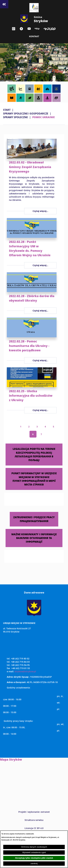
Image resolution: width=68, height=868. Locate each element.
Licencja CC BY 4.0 (34, 828)
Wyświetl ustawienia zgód (34, 852)
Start (7, 110)
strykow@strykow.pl (25, 671)
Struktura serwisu (34, 820)
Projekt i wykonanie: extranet (34, 812)
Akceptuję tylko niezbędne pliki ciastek (34, 858)
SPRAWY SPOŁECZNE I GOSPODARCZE (26, 114)
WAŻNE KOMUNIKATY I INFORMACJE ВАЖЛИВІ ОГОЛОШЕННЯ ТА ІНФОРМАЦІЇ (34, 538)
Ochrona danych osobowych (34, 847)
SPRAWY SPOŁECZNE (15, 117)
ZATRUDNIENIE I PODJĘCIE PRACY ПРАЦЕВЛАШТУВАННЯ (34, 519)
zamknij (34, 863)
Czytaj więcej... (40, 211)
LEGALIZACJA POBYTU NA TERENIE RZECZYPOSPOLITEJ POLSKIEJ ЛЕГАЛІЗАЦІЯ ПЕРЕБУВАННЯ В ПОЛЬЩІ (34, 454)
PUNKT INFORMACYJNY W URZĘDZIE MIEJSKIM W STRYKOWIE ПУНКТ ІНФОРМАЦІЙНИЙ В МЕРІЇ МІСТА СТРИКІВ (34, 479)
